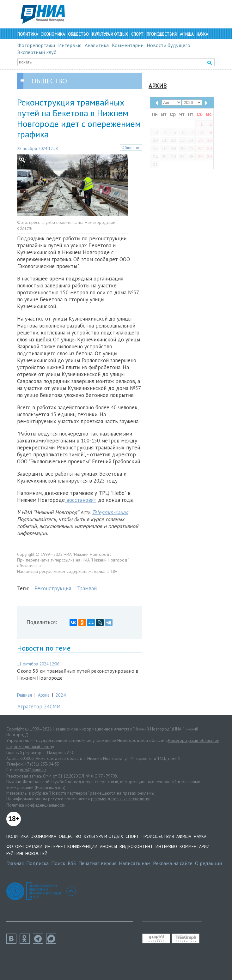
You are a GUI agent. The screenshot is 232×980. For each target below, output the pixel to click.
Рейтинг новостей (27, 853)
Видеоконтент (136, 846)
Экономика (53, 34)
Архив (44, 695)
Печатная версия (97, 863)
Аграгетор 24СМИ (39, 706)
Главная (24, 695)
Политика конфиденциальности (36, 805)
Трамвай (87, 588)
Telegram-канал (110, 512)
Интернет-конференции (71, 846)
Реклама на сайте (173, 863)
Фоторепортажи (36, 45)
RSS (72, 863)
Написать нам (135, 863)
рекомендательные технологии (121, 799)
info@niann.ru (33, 770)
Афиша (187, 34)
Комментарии (128, 45)
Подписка (37, 863)
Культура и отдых (110, 34)
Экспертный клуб (37, 52)
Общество (78, 34)
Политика (28, 34)
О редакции (208, 863)
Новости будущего (168, 45)
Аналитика (97, 45)
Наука (202, 34)
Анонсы (108, 846)
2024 (61, 695)
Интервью (70, 45)
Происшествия (162, 34)
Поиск (58, 863)
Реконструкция (53, 588)
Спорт (137, 34)
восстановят (81, 500)
